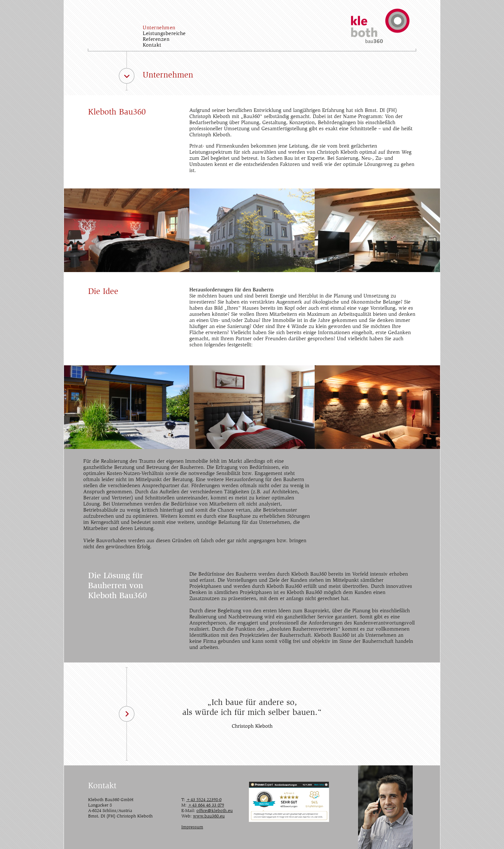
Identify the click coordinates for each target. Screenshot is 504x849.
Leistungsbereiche (164, 34)
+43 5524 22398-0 (204, 800)
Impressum (192, 827)
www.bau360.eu (209, 817)
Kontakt (152, 45)
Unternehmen (159, 28)
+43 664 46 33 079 (206, 806)
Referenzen (156, 40)
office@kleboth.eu (215, 811)
